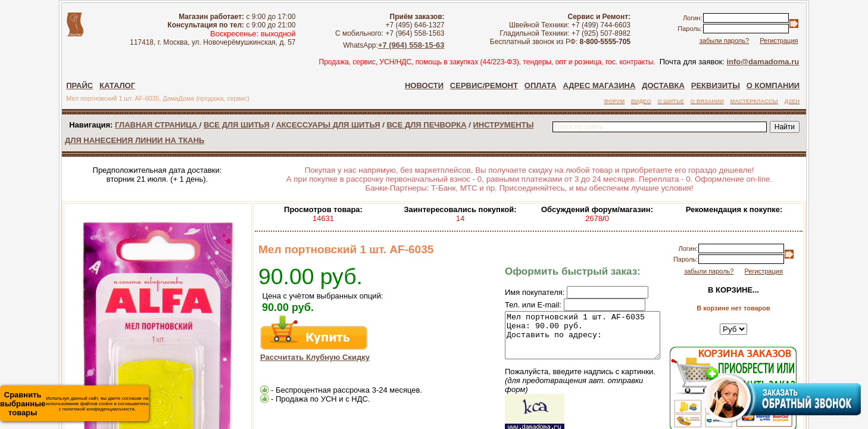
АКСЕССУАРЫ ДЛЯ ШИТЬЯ (328, 125)
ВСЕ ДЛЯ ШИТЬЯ (236, 125)
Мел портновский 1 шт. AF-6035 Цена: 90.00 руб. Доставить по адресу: (574, 340)
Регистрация (779, 41)
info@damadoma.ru (763, 62)
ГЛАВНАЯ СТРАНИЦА (157, 125)
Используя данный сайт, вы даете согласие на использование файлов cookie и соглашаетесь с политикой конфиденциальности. (74, 404)
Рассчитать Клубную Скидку (315, 357)
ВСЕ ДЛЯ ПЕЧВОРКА (426, 125)
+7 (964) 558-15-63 (411, 45)
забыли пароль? (724, 41)
